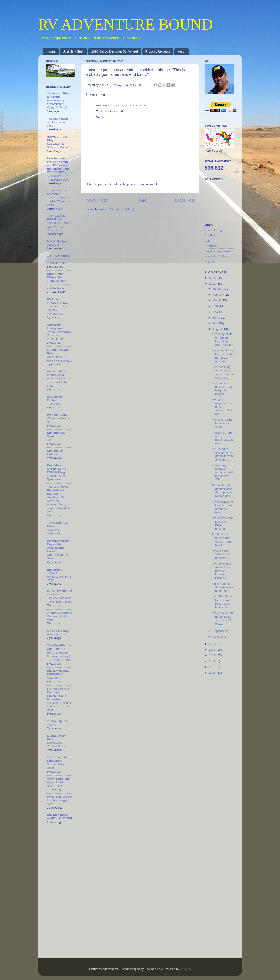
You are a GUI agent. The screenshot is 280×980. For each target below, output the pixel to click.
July (216, 323)
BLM (208, 241)
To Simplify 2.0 (57, 721)
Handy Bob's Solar (217, 256)
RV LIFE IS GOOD (59, 797)
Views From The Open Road (58, 781)
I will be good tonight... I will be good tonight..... (223, 389)
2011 (213, 284)
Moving (52, 725)
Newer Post (96, 200)
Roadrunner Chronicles (55, 276)
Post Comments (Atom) (119, 209)
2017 (213, 667)
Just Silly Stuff (73, 51)
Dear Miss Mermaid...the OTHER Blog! (57, 469)
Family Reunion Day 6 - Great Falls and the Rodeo (59, 284)
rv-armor (210, 262)
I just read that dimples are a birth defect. (222, 587)
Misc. (181, 51)
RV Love (53, 299)
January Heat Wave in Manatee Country (59, 600)
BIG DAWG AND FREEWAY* (58, 673)
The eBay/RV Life (59, 645)
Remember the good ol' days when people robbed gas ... (223, 491)
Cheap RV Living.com (55, 326)
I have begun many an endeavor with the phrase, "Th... (223, 472)
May (216, 312)
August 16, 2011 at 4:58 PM (128, 105)
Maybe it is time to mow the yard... (222, 423)
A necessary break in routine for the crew (59, 382)
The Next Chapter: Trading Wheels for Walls (59, 201)
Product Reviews (158, 51)
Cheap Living (213, 230)
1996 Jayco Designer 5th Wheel (115, 51)
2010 (213, 278)
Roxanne (102, 105)
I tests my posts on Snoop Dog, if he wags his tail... (223, 339)
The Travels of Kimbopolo (57, 759)
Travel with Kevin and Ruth (59, 95)
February (219, 295)
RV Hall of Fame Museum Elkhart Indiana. (223, 523)
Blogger (185, 969)
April (216, 306)
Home (51, 51)
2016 (213, 661)
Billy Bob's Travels (55, 571)
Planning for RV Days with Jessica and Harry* (58, 546)
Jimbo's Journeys (59, 613)
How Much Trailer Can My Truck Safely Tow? (58, 227)
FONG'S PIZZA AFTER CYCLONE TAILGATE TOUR (59, 176)
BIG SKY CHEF (58, 815)
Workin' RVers (57, 415)
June (216, 318)
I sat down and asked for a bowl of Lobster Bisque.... (222, 571)
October (218, 637)
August (218, 329)
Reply (100, 117)
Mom (50, 440)
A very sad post (57, 634)
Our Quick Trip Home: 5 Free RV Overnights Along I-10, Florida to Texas (59, 654)
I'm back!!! (53, 245)
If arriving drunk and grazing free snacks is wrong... (223, 438)
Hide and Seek (56, 476)
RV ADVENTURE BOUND (126, 24)
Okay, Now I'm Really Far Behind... (59, 359)
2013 (213, 644)
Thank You (54, 404)
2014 (213, 650)
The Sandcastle (58, 119)
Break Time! (54, 786)
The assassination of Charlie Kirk (58, 261)
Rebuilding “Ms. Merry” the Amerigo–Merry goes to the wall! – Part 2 (58, 505)
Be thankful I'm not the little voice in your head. (222, 540)
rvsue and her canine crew (57, 373)
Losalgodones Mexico (219, 251)
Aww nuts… (54, 678)
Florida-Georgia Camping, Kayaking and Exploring (58, 694)
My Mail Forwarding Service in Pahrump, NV (59, 335)
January (218, 289)
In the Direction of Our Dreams (60, 593)
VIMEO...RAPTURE (59, 818)
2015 (213, 655)
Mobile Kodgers (58, 241)
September (220, 631)
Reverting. (53, 530)
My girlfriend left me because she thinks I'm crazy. (223, 618)
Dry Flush (211, 235)
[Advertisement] (222, 748)
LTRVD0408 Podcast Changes (58, 744)
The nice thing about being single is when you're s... (223, 372)
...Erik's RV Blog (58, 256)
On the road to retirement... (57, 192)
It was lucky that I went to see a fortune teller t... (222, 507)
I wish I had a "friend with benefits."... (221, 554)
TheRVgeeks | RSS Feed (57, 218)
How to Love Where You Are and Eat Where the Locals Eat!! (58, 164)
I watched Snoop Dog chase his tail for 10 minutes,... (223, 356)
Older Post (185, 200)
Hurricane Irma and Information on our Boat (59, 706)
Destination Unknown (55, 453)
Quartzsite (211, 246)
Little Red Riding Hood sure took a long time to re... (223, 602)
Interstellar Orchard (55, 398)
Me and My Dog (58, 631)
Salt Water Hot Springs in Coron (57, 145)
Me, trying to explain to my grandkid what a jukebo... (223, 454)
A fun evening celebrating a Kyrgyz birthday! (57, 104)
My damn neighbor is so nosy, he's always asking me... (223, 407)
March (217, 300)
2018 (213, 673)
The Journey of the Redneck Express (58, 490)
